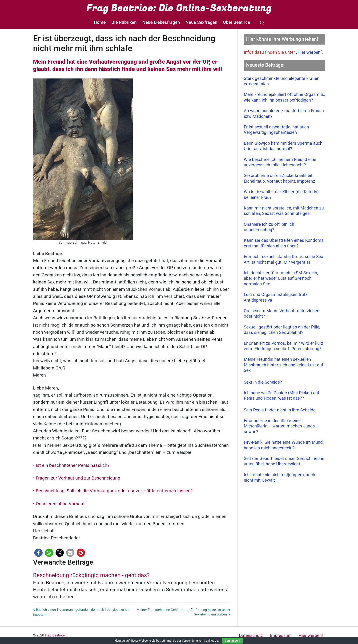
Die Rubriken (124, 22)
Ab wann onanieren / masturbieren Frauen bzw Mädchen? (284, 113)
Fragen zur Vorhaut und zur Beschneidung (78, 478)
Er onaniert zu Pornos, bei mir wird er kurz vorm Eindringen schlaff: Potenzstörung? (284, 346)
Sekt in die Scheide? (263, 382)
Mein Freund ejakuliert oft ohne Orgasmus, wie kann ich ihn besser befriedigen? (284, 97)
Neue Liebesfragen (161, 22)
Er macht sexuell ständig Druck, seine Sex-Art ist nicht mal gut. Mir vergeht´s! (284, 259)
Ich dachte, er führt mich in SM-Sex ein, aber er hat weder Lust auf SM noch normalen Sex (281, 278)
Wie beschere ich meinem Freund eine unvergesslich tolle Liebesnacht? (280, 162)
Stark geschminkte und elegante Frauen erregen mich (282, 81)
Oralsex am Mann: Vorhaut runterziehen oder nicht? (282, 313)
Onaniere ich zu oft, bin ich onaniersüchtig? (269, 227)
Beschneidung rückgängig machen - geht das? (91, 575)
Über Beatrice (236, 22)
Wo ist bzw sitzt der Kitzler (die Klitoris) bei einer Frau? (281, 194)
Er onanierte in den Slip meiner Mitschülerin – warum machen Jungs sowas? (279, 426)
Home (100, 22)
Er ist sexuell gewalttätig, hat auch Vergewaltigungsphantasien (276, 130)
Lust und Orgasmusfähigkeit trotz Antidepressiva (276, 297)
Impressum (281, 635)
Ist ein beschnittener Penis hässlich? (72, 465)
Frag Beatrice (55, 635)
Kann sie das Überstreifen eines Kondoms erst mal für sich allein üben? (284, 243)
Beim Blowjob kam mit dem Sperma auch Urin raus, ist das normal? (283, 146)
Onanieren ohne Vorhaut (60, 504)
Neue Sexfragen (201, 22)
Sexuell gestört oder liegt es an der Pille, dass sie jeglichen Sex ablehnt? (282, 330)
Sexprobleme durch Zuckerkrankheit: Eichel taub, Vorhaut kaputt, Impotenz (280, 178)
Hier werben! (311, 635)
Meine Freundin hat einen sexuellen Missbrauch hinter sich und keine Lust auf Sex (284, 365)
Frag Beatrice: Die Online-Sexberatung (179, 8)
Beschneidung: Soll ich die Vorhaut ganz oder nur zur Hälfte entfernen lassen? (114, 491)
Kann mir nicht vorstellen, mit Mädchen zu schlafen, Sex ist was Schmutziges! (284, 211)
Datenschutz (251, 635)
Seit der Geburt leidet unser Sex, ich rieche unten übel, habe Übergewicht (284, 461)
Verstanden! (232, 641)
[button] (38, 553)
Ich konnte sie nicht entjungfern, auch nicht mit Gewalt (280, 477)
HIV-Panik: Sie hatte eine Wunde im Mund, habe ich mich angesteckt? (284, 445)
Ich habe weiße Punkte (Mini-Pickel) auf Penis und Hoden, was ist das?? (282, 395)
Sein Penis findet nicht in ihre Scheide (280, 410)
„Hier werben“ (309, 52)
